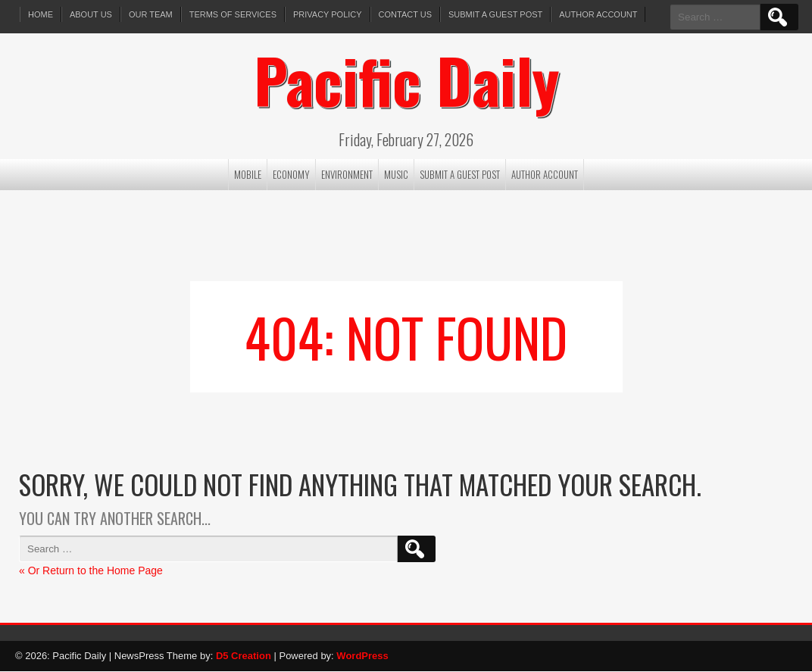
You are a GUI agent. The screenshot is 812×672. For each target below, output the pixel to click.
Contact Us (406, 14)
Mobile (248, 174)
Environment (347, 174)
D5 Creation (244, 656)
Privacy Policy (328, 14)
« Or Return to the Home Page (91, 570)
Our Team (151, 14)
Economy (291, 174)
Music (396, 174)
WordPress (362, 656)
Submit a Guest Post (495, 14)
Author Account (599, 14)
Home (41, 14)
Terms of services (233, 14)
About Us (91, 14)
